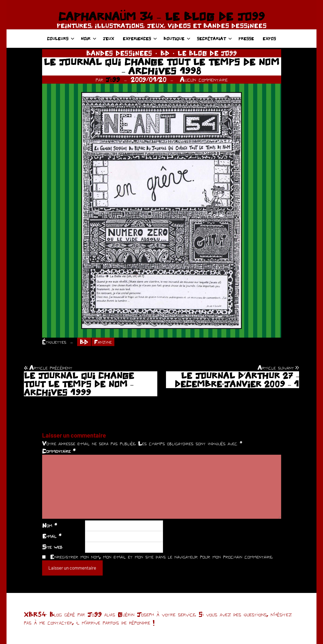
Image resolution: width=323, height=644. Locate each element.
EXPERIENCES (140, 38)
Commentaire (59, 451)
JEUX (109, 38)
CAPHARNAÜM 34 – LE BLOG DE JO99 (161, 16)
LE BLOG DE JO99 (207, 53)
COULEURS (61, 38)
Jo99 (113, 79)
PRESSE (246, 38)
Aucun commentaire (204, 79)
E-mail (52, 536)
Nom (50, 525)
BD (165, 53)
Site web (52, 547)
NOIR (89, 38)
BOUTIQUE (177, 38)
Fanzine (103, 342)
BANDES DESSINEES (119, 53)
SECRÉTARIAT (214, 38)
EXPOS (269, 38)
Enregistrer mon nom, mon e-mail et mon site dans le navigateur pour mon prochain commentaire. (161, 557)
